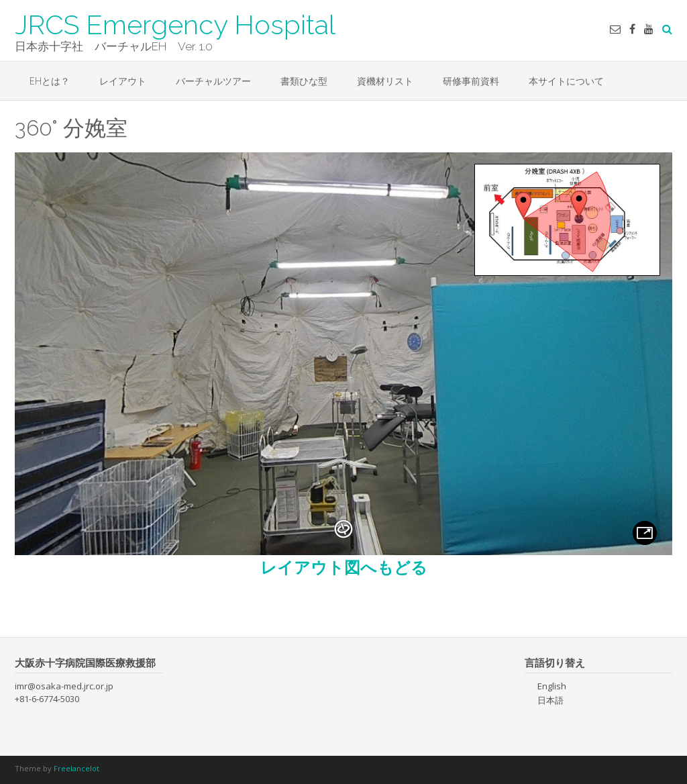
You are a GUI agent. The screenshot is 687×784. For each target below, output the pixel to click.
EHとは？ (50, 81)
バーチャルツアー (213, 81)
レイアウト (123, 81)
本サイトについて (566, 81)
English (552, 686)
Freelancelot (76, 768)
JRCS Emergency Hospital (175, 23)
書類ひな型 (304, 81)
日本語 (550, 700)
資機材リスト (385, 81)
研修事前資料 (471, 81)
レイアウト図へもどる (344, 567)
